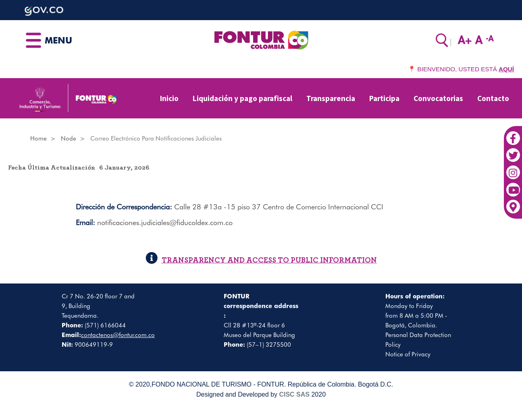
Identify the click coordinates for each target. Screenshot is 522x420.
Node (69, 139)
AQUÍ (506, 69)
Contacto (493, 98)
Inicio (169, 98)
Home (38, 139)
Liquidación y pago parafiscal (242, 98)
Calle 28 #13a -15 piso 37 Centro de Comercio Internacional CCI (279, 207)
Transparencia (331, 98)
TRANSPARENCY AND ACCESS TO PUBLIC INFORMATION (261, 260)
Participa (384, 98)
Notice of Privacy (408, 354)
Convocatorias (438, 98)
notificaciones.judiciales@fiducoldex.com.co (165, 222)
